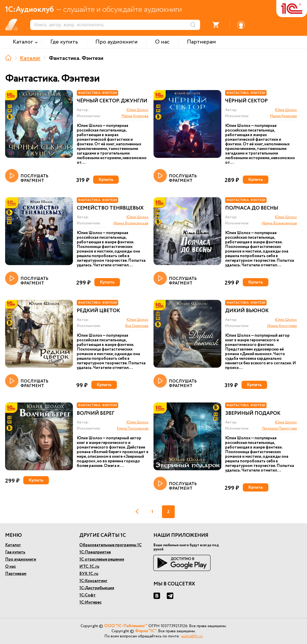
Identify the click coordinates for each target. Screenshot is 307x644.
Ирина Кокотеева (282, 326)
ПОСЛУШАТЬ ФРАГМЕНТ (27, 176)
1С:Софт (87, 595)
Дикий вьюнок (247, 311)
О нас (10, 567)
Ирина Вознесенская (131, 223)
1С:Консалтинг (93, 581)
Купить (106, 180)
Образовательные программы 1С (111, 545)
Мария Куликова (135, 116)
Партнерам (16, 574)
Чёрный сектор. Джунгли (112, 101)
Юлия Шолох (137, 110)
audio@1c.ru (192, 636)
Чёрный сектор (246, 101)
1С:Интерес (90, 602)
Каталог (30, 58)
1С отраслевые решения (102, 559)
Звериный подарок (253, 413)
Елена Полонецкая (133, 429)
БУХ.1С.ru (89, 574)
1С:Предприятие (95, 552)
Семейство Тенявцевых (110, 208)
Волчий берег (96, 413)
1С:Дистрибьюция (97, 588)
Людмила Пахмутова (279, 429)
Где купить (15, 552)
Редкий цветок (98, 311)
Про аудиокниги (21, 559)
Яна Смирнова (137, 326)
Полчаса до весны (252, 208)
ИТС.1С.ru (89, 567)
